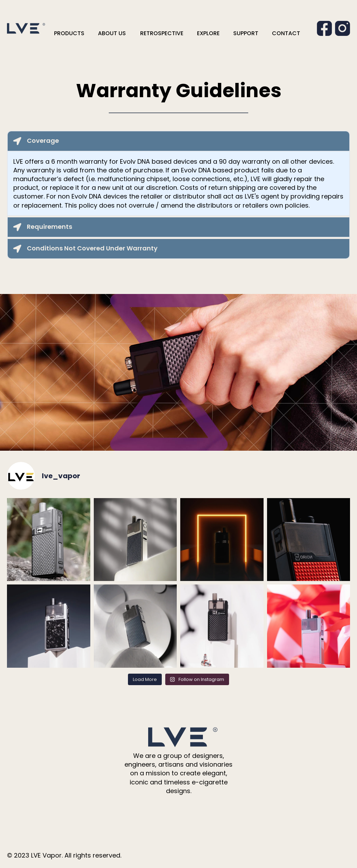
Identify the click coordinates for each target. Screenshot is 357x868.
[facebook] (163, 815)
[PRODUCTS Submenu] (90, 33)
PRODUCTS (69, 33)
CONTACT (286, 33)
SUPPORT (246, 33)
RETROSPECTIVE (162, 33)
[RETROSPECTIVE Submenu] (189, 33)
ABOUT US (112, 33)
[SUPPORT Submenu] (264, 33)
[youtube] (194, 815)
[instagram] (178, 815)
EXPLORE (208, 33)
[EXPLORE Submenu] (226, 33)
